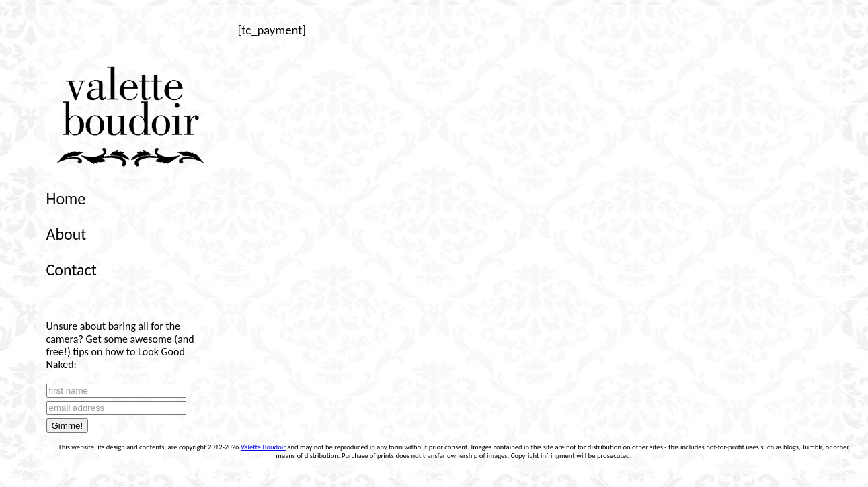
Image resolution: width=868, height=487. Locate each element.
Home (66, 198)
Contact (72, 270)
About (67, 234)
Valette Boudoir (263, 447)
